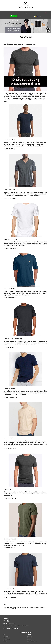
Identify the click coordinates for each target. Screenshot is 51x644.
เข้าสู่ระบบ (22, 7)
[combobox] (39, 16)
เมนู (36, 13)
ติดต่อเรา (5, 641)
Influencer (29, 639)
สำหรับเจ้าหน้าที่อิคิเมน (31, 641)
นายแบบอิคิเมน (6, 637)
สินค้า (4, 635)
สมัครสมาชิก (30, 7)
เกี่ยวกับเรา (29, 635)
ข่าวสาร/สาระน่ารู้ (6, 639)
